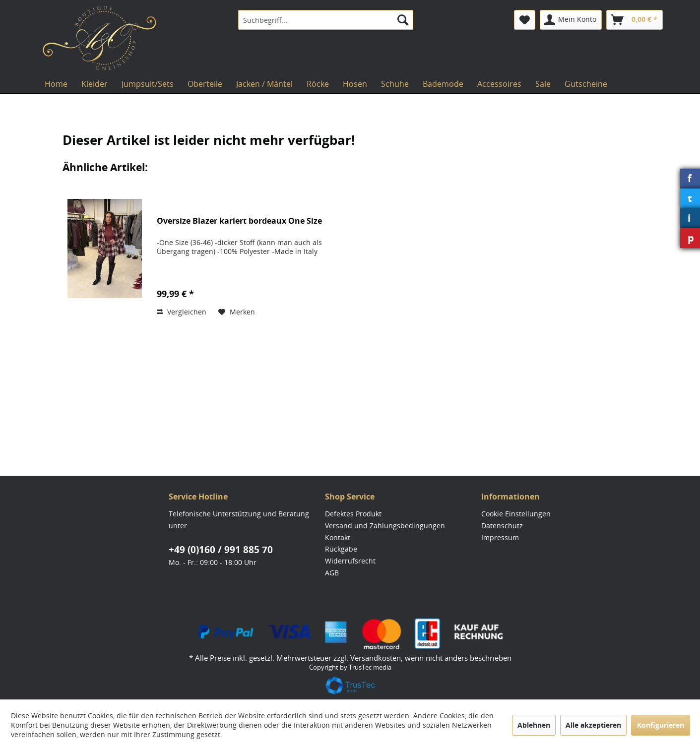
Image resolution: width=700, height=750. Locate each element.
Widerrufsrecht (350, 561)
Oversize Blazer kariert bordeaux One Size (239, 221)
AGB (332, 573)
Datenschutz (502, 526)
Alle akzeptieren (593, 725)
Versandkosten (376, 658)
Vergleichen (182, 312)
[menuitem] (326, 20)
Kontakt (338, 537)
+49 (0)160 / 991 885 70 (221, 550)
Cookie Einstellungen (516, 514)
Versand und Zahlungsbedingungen (385, 526)
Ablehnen (534, 725)
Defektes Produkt (353, 514)
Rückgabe (341, 549)
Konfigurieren (661, 725)
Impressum (500, 537)
